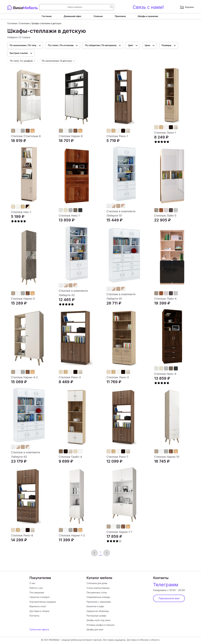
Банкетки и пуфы (95, 606)
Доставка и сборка (39, 611)
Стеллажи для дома (97, 583)
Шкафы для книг (95, 629)
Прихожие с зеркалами (99, 602)
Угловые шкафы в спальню (100, 625)
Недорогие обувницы (98, 611)
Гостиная (47, 16)
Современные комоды (98, 597)
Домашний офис (73, 16)
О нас (32, 583)
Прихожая (120, 16)
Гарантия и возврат (40, 597)
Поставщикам (37, 592)
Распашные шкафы (96, 616)
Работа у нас (36, 588)
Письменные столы (97, 592)
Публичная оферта (39, 629)
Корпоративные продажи (43, 602)
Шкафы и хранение (148, 16)
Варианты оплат (38, 606)
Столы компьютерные (98, 588)
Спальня (98, 16)
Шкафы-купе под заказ (98, 620)
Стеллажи (24, 23)
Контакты (34, 616)
